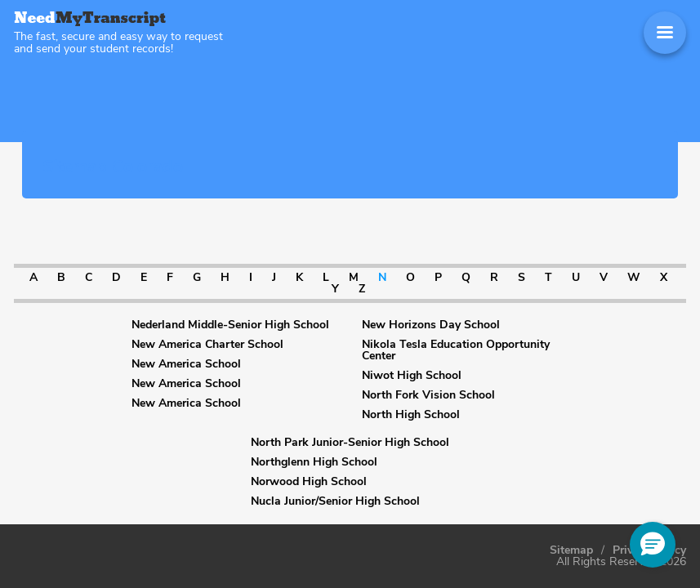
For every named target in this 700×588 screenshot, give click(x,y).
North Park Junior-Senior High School (350, 443)
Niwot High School (412, 376)
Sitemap (571, 550)
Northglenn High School (314, 462)
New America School (186, 364)
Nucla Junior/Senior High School (335, 501)
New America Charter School (207, 345)
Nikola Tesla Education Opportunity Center (456, 350)
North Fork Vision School (428, 395)
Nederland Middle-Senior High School (230, 325)
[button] (653, 545)
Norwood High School (309, 482)
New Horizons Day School (431, 325)
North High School (411, 415)
